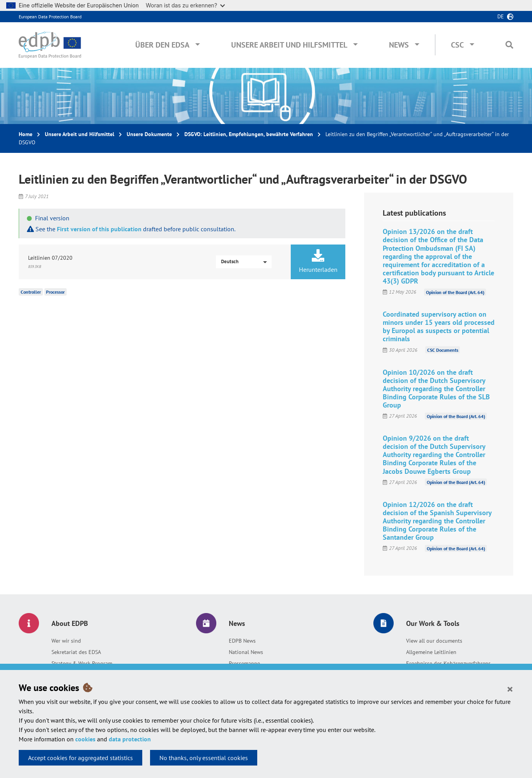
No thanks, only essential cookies (204, 758)
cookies (85, 739)
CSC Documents (443, 350)
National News (246, 652)
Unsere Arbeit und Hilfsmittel (289, 45)
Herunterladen (318, 261)
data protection (130, 739)
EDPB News (242, 641)
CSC (457, 45)
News (399, 45)
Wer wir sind (66, 641)
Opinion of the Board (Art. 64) (455, 292)
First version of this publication (99, 229)
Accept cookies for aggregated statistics (80, 758)
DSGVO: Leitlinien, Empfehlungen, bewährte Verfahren (249, 134)
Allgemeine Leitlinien (431, 652)
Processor (55, 292)
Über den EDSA (162, 45)
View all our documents (434, 641)
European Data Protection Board (50, 17)
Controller (31, 292)
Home (26, 134)
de (501, 16)
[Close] (510, 689)
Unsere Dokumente (149, 134)
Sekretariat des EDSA (76, 652)
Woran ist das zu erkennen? (185, 5)
